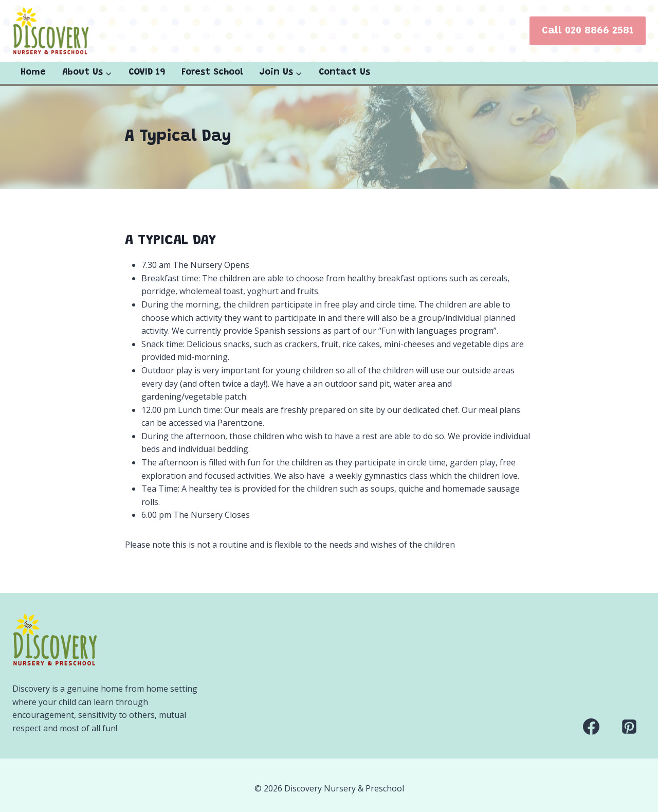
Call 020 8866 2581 (588, 31)
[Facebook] (591, 727)
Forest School (212, 73)
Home (33, 73)
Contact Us (344, 73)
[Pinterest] (629, 727)
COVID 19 (147, 73)
